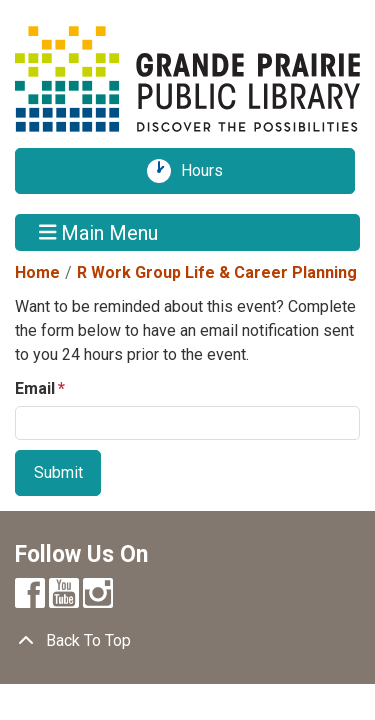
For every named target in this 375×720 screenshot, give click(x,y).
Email (35, 388)
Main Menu (99, 232)
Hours (209, 171)
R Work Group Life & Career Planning (217, 272)
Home (37, 272)
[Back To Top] (187, 641)
